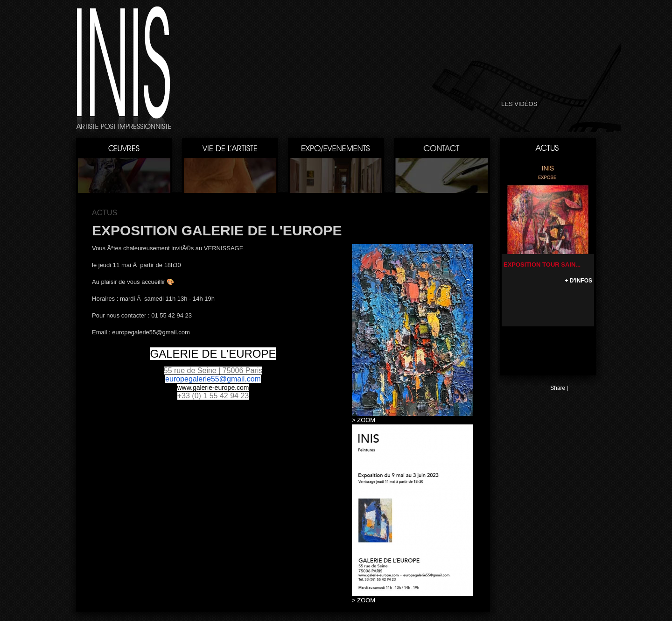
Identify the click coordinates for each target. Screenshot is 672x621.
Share (558, 388)
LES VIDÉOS (519, 104)
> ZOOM (364, 420)
